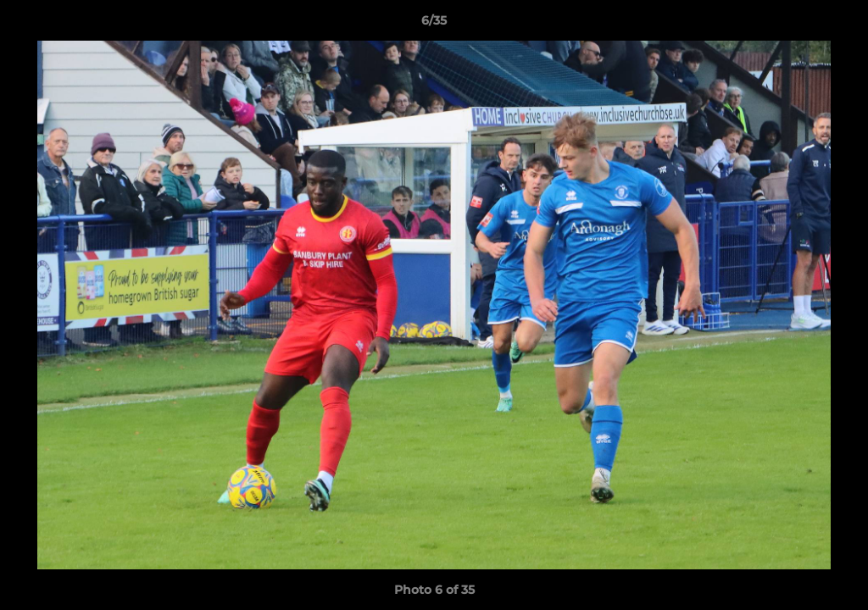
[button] (837, 25)
